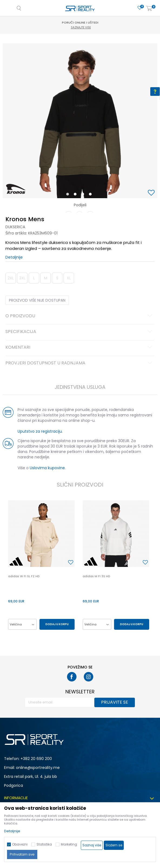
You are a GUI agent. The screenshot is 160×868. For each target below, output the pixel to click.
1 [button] (69, 195)
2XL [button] (11, 278)
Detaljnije (14, 257)
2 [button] (76, 195)
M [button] (46, 278)
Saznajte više (81, 27)
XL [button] (69, 278)
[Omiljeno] (140, 8)
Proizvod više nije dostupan (37, 300)
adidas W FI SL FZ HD (24, 576)
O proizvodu (80, 316)
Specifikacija (80, 332)
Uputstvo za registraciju (40, 431)
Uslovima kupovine (47, 468)
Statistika (44, 844)
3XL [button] (22, 278)
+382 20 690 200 (36, 759)
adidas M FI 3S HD (96, 576)
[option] (80, 121)
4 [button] (92, 195)
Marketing (69, 844)
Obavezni (20, 844)
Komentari (80, 348)
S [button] (57, 278)
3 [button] (84, 195)
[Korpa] (149, 9)
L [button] (34, 278)
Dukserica (15, 227)
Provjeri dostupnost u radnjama (80, 363)
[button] (152, 193)
